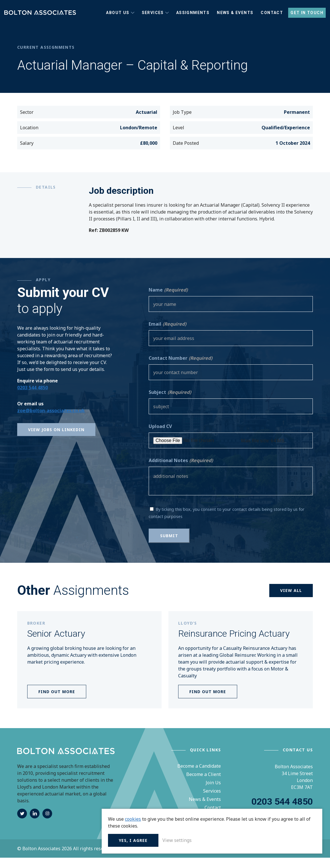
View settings (277, 839)
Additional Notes (181, 471)
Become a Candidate (199, 776)
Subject (170, 402)
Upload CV (160, 437)
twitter (22, 824)
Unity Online (299, 859)
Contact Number (180, 368)
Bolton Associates (40, 18)
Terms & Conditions (170, 859)
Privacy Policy (130, 859)
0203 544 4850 (33, 398)
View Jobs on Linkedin (56, 440)
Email (167, 334)
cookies (233, 811)
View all (291, 601)
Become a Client (204, 785)
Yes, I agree (233, 839)
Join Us (213, 793)
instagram (47, 824)
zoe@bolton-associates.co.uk (51, 421)
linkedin (35, 824)
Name (168, 300)
